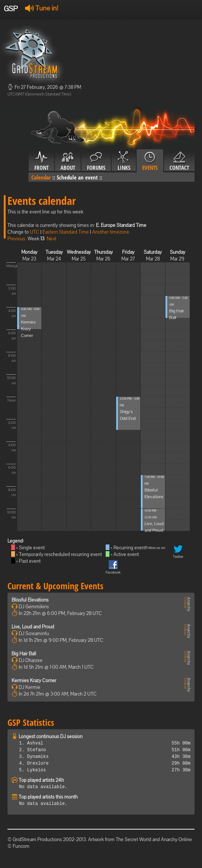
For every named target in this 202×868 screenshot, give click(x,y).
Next (52, 239)
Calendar (41, 177)
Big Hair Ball (24, 654)
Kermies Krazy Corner (28, 329)
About (68, 161)
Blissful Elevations (30, 600)
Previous (16, 239)
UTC (35, 232)
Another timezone (111, 232)
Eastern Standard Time (66, 232)
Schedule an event (77, 177)
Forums (96, 161)
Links (124, 161)
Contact (179, 161)
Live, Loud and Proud (33, 627)
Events (150, 161)
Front (41, 161)
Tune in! (42, 8)
